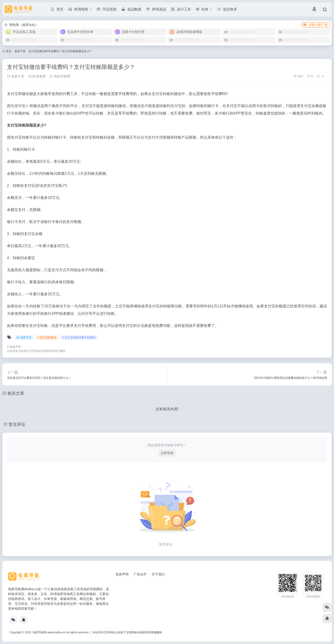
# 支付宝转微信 (47, 338)
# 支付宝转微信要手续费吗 (79, 338)
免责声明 (122, 574)
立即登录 (167, 453)
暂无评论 (17, 424)
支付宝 (20, 106)
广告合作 (140, 574)
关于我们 (158, 574)
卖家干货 (20, 51)
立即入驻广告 (315, 25)
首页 (9, 51)
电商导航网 (60, 76)
